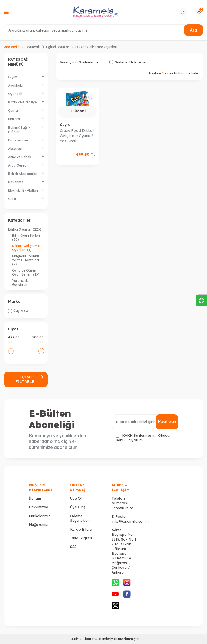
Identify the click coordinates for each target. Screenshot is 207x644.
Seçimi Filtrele (30, 379)
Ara (194, 30)
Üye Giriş (78, 507)
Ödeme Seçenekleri (80, 518)
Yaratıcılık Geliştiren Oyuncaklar (25, 285)
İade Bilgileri (81, 538)
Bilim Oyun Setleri (26, 238)
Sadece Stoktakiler (128, 62)
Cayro (65, 125)
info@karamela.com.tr (130, 521)
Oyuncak (33, 47)
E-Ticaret (87, 639)
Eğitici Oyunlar (58, 47)
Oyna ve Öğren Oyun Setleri (26, 272)
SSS (73, 547)
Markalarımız (39, 516)
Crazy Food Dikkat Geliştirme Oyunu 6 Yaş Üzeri (77, 136)
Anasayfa (12, 47)
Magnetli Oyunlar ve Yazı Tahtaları (26, 260)
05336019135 (123, 508)
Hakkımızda (39, 507)
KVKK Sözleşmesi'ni (139, 435)
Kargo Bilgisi (81, 529)
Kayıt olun (167, 422)
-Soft (74, 639)
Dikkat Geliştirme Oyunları (26, 248)
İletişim (35, 498)
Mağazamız (38, 524)
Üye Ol (76, 498)
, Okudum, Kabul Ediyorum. (144, 438)
